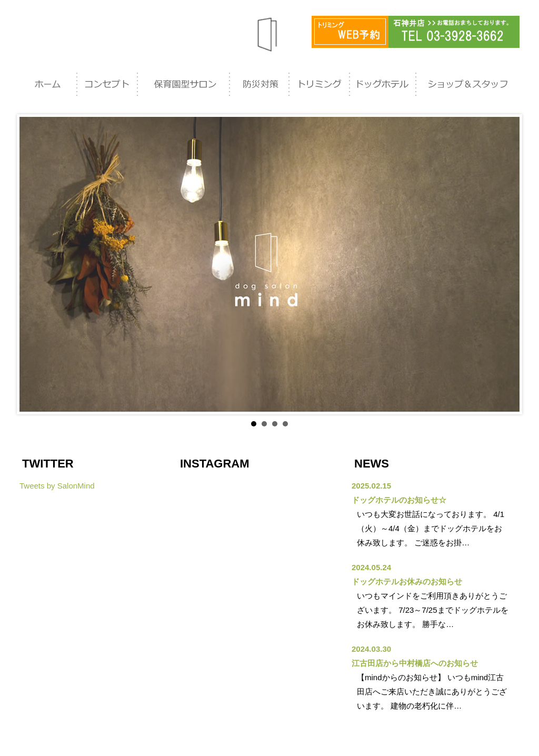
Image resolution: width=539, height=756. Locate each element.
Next (506, 264)
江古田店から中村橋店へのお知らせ (415, 663)
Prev (33, 264)
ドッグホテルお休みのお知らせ (407, 581)
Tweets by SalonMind (57, 486)
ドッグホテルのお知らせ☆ (399, 500)
